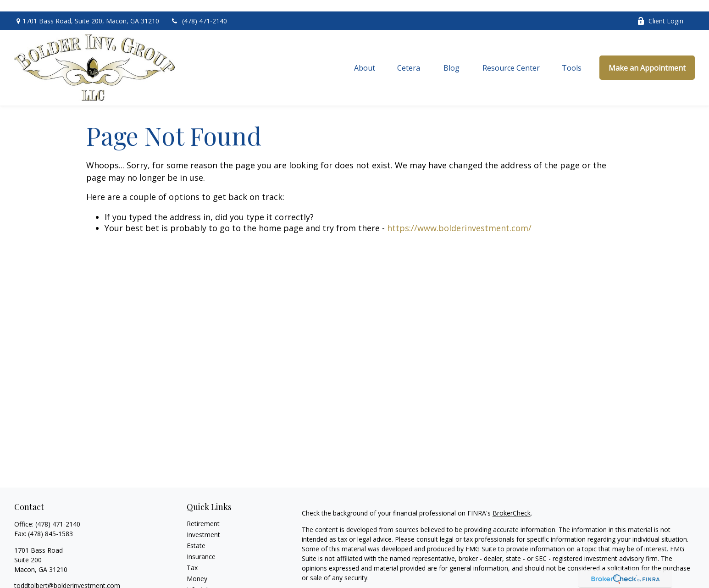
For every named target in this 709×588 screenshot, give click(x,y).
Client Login (660, 9)
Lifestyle (199, 578)
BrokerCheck (512, 501)
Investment (203, 523)
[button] (365, 56)
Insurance (201, 545)
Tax (192, 556)
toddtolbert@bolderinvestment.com (67, 574)
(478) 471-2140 (199, 9)
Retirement (203, 512)
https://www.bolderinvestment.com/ (459, 216)
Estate (196, 534)
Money (197, 567)
